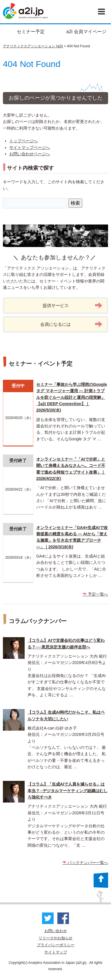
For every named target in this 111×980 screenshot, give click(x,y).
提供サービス (73, 305)
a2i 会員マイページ (86, 32)
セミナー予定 (31, 32)
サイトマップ (56, 952)
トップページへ (23, 141)
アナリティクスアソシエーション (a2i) (33, 46)
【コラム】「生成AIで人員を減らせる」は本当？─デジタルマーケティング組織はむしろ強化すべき (68, 791)
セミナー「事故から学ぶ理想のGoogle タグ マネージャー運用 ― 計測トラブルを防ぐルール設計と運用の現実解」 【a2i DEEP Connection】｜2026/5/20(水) (72, 397)
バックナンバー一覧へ (85, 863)
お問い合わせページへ (30, 154)
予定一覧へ (95, 594)
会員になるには (71, 324)
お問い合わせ (56, 931)
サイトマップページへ (30, 147)
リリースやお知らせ (55, 938)
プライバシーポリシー (56, 945)
